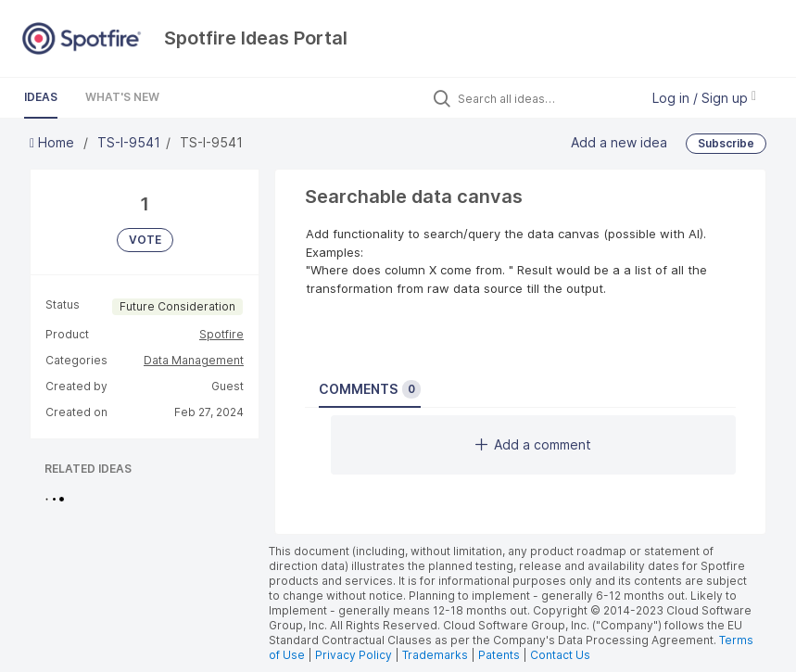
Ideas (41, 97)
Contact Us (560, 655)
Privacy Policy (354, 655)
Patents (499, 655)
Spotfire (221, 334)
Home (54, 142)
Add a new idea (619, 142)
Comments (370, 389)
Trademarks (436, 655)
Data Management (194, 360)
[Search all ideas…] (544, 98)
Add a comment (533, 444)
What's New (122, 97)
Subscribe (726, 143)
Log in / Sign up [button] (704, 98)
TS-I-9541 (129, 142)
